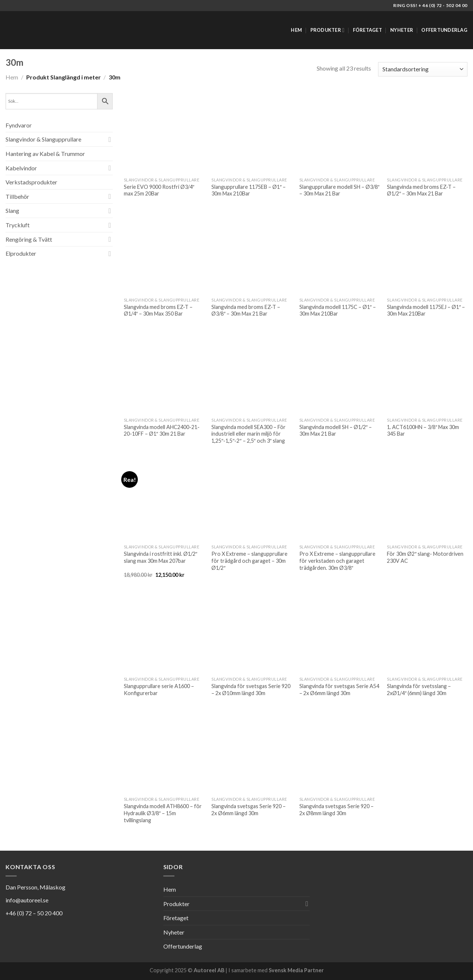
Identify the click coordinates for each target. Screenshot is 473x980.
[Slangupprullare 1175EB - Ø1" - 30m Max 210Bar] (252, 133)
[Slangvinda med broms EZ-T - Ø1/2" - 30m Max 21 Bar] (427, 133)
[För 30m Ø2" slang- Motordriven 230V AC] (427, 500)
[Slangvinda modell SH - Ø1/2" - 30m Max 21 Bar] (340, 374)
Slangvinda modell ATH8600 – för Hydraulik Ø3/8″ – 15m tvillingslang (163, 813)
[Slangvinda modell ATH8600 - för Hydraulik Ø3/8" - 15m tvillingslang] (164, 753)
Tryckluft (18, 225)
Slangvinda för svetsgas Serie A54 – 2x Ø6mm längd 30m (339, 690)
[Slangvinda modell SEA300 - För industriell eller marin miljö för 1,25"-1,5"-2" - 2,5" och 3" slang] (252, 374)
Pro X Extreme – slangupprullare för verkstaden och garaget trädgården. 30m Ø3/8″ (337, 561)
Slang (12, 210)
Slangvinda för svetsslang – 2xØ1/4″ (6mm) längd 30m (419, 690)
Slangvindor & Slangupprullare (43, 139)
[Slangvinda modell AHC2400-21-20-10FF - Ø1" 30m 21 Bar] (164, 374)
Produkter (328, 30)
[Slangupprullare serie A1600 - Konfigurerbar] (164, 633)
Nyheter (402, 30)
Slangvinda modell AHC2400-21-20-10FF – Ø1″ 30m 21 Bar (162, 431)
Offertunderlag (444, 30)
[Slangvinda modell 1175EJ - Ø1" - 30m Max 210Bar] (427, 253)
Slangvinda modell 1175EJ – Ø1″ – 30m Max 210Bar (426, 310)
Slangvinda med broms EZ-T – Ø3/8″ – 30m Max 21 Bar (246, 310)
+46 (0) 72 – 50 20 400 (34, 913)
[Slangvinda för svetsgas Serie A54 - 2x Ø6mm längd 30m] (340, 633)
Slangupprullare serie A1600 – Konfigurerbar (159, 690)
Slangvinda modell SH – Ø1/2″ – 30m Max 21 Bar (336, 431)
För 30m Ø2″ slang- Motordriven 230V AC (425, 557)
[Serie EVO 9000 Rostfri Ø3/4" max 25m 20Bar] (164, 133)
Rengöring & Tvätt (29, 239)
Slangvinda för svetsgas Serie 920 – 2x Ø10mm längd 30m (251, 690)
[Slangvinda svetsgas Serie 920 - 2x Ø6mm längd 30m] (252, 753)
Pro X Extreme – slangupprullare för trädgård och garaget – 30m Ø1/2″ (249, 561)
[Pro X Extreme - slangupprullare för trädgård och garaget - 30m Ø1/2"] (252, 500)
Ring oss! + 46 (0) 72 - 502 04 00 (430, 5)
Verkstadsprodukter (31, 182)
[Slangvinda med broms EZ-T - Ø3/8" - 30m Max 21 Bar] (252, 253)
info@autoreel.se (27, 900)
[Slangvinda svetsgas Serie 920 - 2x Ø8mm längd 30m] (340, 753)
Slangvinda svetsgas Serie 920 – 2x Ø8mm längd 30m (336, 810)
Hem (296, 30)
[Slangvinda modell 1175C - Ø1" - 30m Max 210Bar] (340, 253)
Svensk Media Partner (296, 970)
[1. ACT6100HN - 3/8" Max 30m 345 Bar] (427, 374)
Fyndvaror (19, 125)
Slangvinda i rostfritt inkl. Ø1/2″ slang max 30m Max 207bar (161, 557)
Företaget (367, 30)
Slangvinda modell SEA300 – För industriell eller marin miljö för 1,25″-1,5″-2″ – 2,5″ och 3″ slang (249, 434)
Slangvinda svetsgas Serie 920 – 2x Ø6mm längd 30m (249, 810)
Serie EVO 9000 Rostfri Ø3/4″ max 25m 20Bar (159, 190)
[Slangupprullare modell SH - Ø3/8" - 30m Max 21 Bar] (340, 133)
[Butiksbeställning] (423, 69)
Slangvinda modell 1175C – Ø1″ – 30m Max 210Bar (338, 310)
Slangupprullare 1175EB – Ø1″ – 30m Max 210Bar (249, 190)
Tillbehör (17, 196)
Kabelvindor (21, 168)
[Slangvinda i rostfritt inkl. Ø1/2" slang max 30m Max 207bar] (164, 500)
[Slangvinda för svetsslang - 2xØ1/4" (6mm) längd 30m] (427, 633)
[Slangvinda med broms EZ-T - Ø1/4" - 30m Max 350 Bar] (164, 253)
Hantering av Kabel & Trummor (45, 154)
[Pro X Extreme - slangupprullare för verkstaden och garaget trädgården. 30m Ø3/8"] (340, 500)
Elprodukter (21, 253)
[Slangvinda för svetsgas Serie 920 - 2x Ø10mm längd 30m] (252, 633)
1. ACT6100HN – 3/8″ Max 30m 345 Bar (423, 431)
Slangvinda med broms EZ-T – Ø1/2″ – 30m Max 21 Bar (421, 190)
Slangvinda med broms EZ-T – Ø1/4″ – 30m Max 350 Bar (158, 310)
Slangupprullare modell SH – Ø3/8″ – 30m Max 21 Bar (339, 190)
